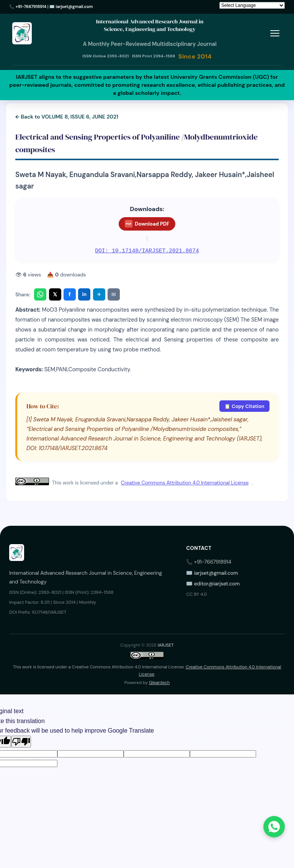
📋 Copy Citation (244, 406)
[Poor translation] (21, 742)
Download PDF (147, 224)
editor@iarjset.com (217, 584)
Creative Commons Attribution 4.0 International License (185, 483)
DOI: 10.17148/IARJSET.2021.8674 (147, 251)
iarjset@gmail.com (74, 7)
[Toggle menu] (275, 33)
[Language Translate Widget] (252, 5)
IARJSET (166, 645)
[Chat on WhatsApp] (274, 827)
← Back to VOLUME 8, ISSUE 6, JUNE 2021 (67, 117)
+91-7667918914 (31, 7)
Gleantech (159, 683)
